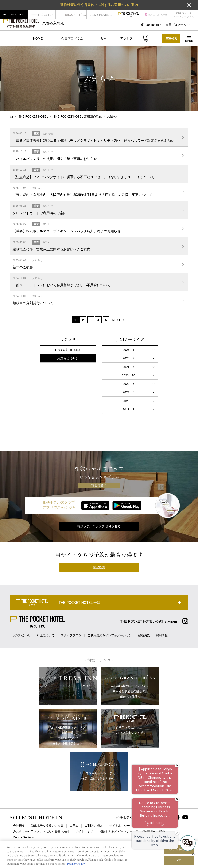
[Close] (193, 855)
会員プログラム (72, 38)
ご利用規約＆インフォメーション (110, 635)
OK (179, 862)
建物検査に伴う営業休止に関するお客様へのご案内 (99, 5)
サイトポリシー (120, 826)
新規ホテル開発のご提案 (47, 826)
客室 (104, 38)
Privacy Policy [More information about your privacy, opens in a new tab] (76, 865)
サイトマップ (84, 831)
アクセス (127, 38)
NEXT (119, 320)
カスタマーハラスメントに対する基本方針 (41, 831)
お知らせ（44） (68, 358)
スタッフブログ (71, 635)
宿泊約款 (144, 635)
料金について (46, 635)
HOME (38, 38)
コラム (74, 826)
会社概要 (19, 826)
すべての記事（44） (68, 350)
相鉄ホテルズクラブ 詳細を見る (99, 526)
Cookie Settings (23, 837)
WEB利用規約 (94, 826)
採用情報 (162, 635)
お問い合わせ (22, 635)
